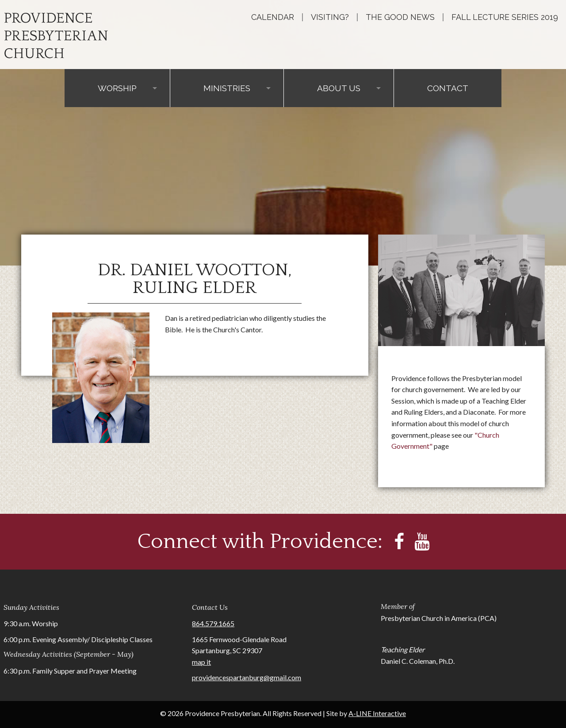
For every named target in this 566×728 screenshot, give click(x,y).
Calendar (273, 17)
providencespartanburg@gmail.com (247, 677)
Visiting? (330, 17)
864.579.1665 (213, 623)
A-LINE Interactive (377, 713)
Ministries (227, 88)
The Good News (400, 17)
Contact (448, 88)
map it (201, 662)
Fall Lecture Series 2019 (505, 17)
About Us (339, 88)
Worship (117, 88)
